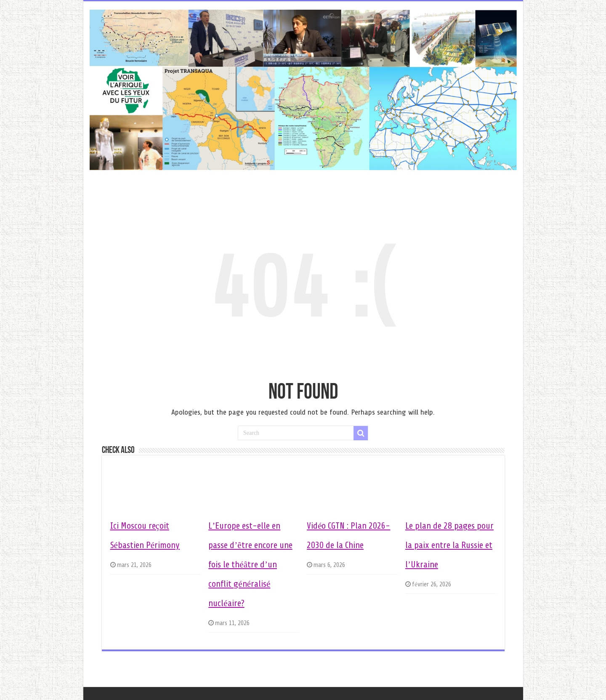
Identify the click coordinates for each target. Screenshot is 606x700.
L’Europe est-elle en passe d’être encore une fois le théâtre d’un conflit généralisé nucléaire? (250, 564)
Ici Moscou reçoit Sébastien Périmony (145, 535)
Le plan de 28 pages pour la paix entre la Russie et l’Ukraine (449, 545)
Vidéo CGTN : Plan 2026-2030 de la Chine (348, 535)
